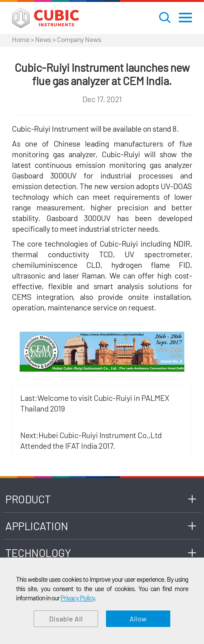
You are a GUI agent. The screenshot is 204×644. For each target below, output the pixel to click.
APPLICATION (37, 526)
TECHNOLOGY (38, 553)
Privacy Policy (78, 598)
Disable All (66, 619)
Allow (138, 619)
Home (21, 39)
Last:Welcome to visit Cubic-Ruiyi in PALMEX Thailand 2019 (95, 403)
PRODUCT (28, 499)
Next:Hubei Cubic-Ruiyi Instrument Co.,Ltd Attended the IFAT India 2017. (91, 440)
